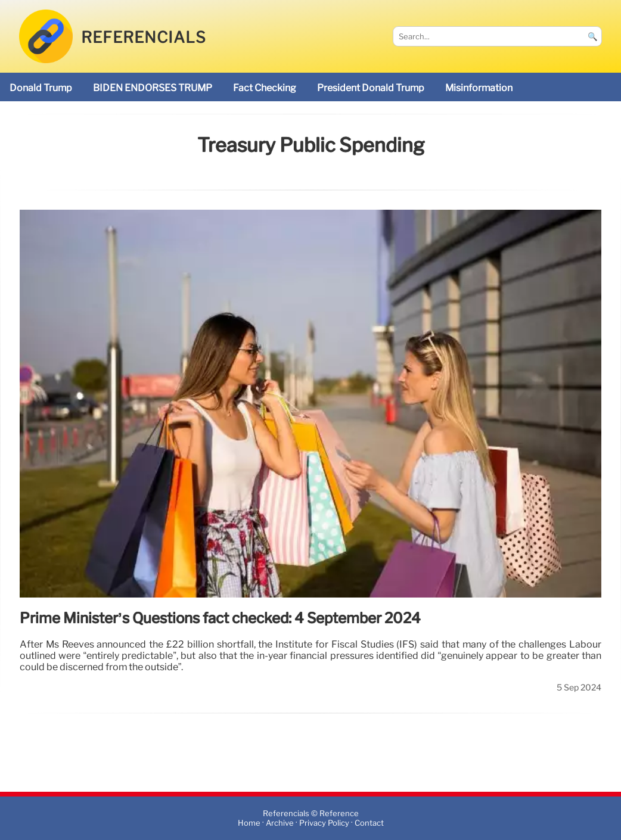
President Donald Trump (371, 88)
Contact (369, 823)
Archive (280, 823)
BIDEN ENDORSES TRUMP (153, 88)
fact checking (265, 88)
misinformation (479, 88)
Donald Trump (41, 88)
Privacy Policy (324, 823)
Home (249, 823)
